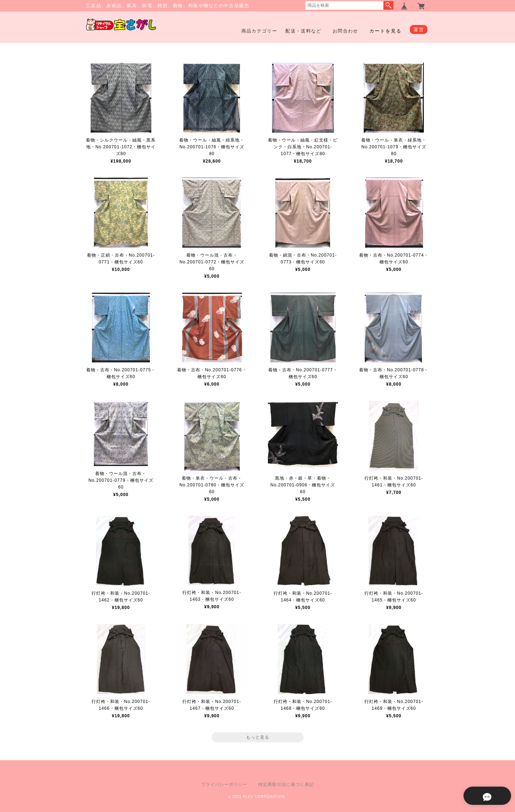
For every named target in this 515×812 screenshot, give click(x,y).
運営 (419, 29)
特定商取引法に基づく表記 (286, 784)
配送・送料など (303, 31)
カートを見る (386, 31)
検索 (388, 5)
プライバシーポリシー (224, 784)
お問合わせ (345, 31)
